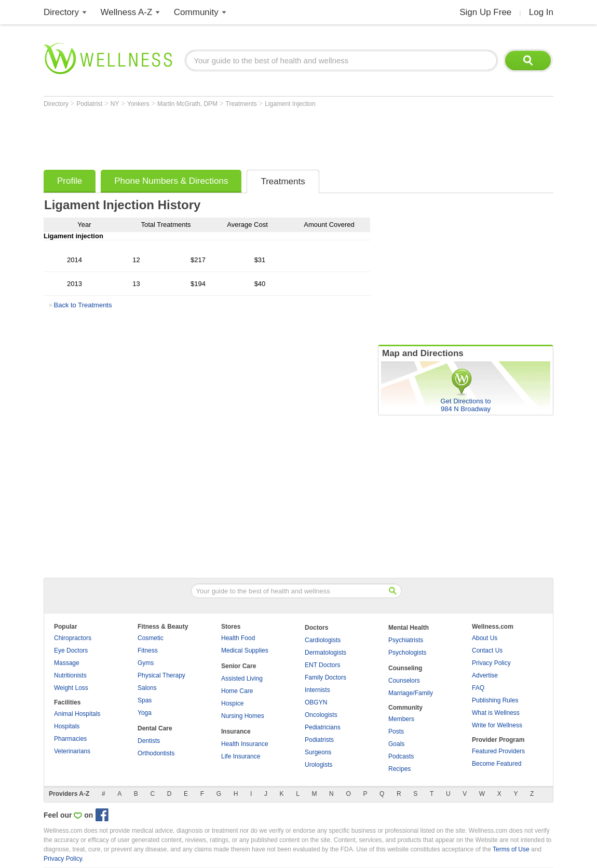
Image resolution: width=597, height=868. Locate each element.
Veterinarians (72, 751)
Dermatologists (325, 653)
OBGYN (316, 702)
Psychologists (407, 653)
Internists (317, 690)
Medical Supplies (245, 650)
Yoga (145, 713)
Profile (70, 181)
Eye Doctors (71, 650)
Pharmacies (70, 739)
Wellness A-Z (127, 12)
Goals (396, 744)
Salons (147, 688)
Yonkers (139, 104)
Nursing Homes (243, 716)
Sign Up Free (485, 12)
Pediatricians (323, 727)
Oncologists (321, 715)
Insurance (236, 731)
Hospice (232, 703)
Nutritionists (70, 675)
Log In (541, 12)
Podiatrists (319, 740)
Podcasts (401, 756)
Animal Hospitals (77, 714)
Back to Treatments (83, 305)
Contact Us (487, 650)
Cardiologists (323, 640)
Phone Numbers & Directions (171, 181)
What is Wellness (496, 713)
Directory (61, 12)
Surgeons (318, 752)
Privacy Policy (491, 663)
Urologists (318, 765)
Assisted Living (242, 679)
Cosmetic (151, 638)
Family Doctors (325, 677)
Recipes (399, 769)
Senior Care (239, 666)
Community (196, 12)
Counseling (405, 668)
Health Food (238, 638)
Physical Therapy (161, 675)
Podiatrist (90, 104)
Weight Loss (71, 688)
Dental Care (155, 728)
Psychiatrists (406, 640)
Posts (396, 731)
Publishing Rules (495, 700)
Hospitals (67, 726)
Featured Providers (498, 751)
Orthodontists (156, 753)
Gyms (146, 663)
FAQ (478, 688)
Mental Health (409, 628)
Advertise (485, 675)
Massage (67, 663)
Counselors (404, 681)
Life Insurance (241, 756)
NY (116, 104)
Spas (145, 700)
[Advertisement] (233, 136)
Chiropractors (73, 638)
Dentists (149, 741)
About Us (485, 638)
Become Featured (497, 764)
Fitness (148, 650)
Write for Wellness (497, 725)
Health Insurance (245, 744)
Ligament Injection (290, 104)
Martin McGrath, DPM (188, 104)
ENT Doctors (322, 665)
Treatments (242, 104)
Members (401, 719)
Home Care (237, 691)
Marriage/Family (411, 693)
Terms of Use (511, 849)
